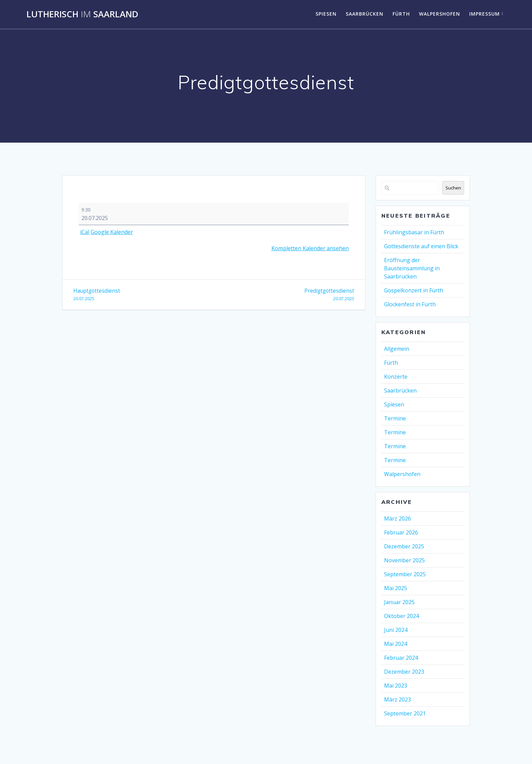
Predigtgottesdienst (287, 295)
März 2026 (397, 519)
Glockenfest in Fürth (410, 304)
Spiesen (326, 14)
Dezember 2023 (404, 672)
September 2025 (405, 574)
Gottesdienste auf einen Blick (421, 246)
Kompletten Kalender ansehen (310, 248)
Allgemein (397, 349)
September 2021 (405, 713)
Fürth (401, 14)
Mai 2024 (396, 644)
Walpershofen (440, 14)
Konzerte (396, 377)
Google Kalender (112, 232)
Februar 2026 (401, 532)
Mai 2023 (396, 686)
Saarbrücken (365, 14)
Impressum (484, 14)
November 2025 (404, 560)
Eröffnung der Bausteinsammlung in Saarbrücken (412, 268)
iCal (85, 232)
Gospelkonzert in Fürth (414, 290)
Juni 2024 (396, 630)
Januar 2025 (399, 602)
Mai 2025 (396, 588)
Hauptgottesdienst (141, 295)
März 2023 (397, 699)
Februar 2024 (401, 658)
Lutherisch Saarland (82, 14)
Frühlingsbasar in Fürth (414, 232)
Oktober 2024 (402, 616)
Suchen (453, 188)
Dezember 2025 (404, 546)
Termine (395, 418)
